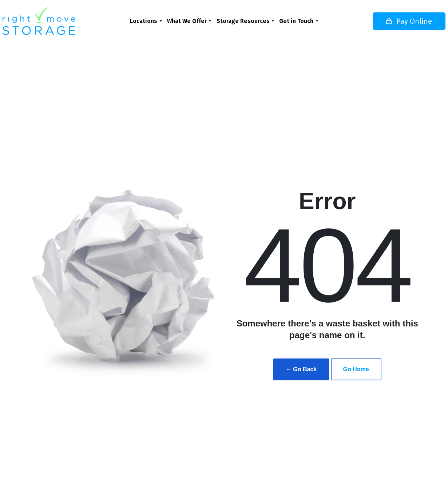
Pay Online (388, 21)
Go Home (356, 369)
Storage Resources (243, 21)
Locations (144, 21)
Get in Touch (296, 21)
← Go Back (301, 369)
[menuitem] (146, 21)
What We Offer (187, 21)
